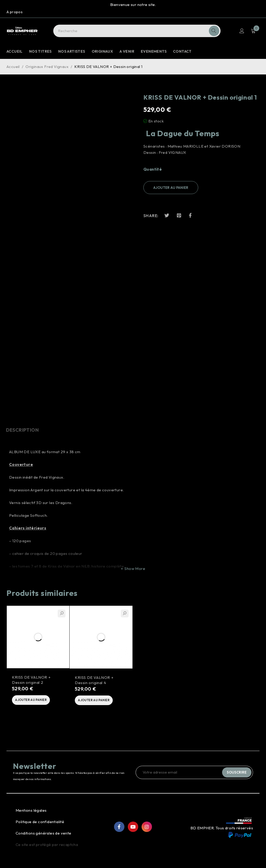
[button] (35, 701)
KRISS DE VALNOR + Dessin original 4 (94, 681)
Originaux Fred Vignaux (47, 67)
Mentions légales (31, 812)
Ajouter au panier (171, 188)
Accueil (13, 67)
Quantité (153, 169)
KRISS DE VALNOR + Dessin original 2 (31, 680)
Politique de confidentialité (40, 824)
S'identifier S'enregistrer (242, 31)
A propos (15, 12)
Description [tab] (23, 430)
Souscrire (236, 774)
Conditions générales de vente (44, 835)
